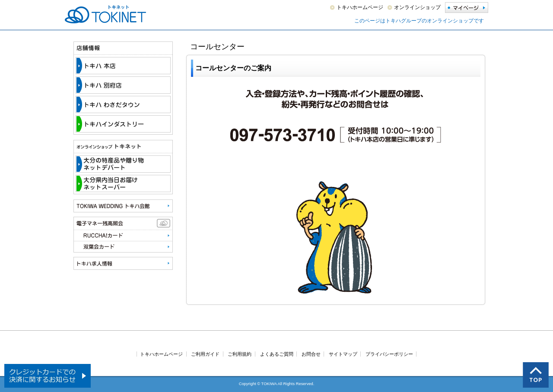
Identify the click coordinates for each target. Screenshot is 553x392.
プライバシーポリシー (389, 354)
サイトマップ (343, 354)
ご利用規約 (240, 354)
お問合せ (311, 354)
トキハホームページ (360, 7)
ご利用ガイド (205, 354)
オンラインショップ (417, 7)
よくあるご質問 (277, 354)
